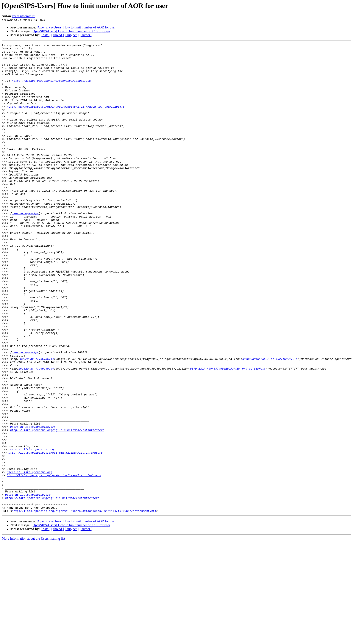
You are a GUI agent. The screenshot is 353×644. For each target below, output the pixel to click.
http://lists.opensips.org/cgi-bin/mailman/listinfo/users (57, 508)
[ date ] (46, 35)
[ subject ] (72, 35)
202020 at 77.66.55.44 (36, 422)
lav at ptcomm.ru (24, 16)
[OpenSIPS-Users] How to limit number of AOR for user (76, 27)
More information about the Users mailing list (33, 632)
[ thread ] (58, 35)
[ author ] (86, 35)
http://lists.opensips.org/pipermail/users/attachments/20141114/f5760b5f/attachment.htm (84, 605)
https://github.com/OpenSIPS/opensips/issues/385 (51, 88)
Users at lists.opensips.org (33, 504)
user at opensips (25, 248)
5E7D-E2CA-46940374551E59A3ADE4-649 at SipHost (228, 434)
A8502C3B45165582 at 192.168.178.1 (270, 422)
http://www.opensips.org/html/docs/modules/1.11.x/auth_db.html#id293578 (66, 119)
